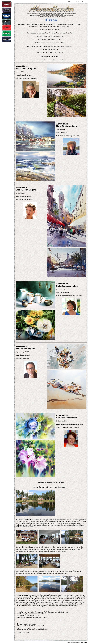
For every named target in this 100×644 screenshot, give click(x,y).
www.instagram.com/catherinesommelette (70, 424)
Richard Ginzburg (84, 643)
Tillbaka (70, 2)
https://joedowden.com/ (23, 75)
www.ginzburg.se (62, 133)
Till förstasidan (80, 2)
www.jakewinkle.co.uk (23, 355)
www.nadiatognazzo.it (63, 293)
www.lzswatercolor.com (23, 196)
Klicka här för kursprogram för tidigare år (51, 482)
